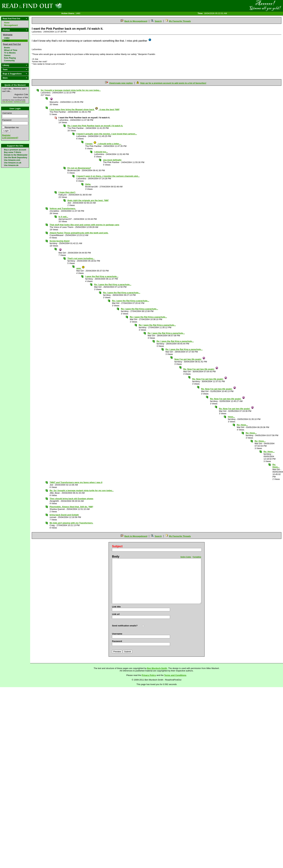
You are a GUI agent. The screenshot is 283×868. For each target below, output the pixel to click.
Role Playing (10, 58)
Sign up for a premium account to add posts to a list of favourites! (173, 83)
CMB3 (7, 41)
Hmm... (231, 417)
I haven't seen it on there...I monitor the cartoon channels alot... (108, 176)
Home (7, 23)
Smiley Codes (186, 557)
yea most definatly (112, 160)
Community (9, 61)
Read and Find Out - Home (49, 6)
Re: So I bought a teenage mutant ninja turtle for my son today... (82, 490)
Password (7, 120)
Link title (116, 607)
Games (7, 55)
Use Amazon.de (11, 165)
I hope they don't (67, 192)
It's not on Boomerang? (79, 168)
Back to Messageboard (136, 21)
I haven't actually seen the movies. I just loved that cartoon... (107, 134)
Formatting (197, 557)
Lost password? (10, 138)
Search (158, 21)
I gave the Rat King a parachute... (102, 276)
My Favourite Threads (180, 21)
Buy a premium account (15, 150)
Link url (116, 614)
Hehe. (88, 184)
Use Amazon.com (12, 160)
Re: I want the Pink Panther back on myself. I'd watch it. (95, 126)
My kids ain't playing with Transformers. (71, 523)
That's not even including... (81, 258)
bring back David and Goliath (64, 515)
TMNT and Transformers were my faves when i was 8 (76, 482)
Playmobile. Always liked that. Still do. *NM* (71, 507)
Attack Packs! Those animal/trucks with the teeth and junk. (79, 233)
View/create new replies (121, 83)
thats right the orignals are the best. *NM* (88, 200)
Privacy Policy (149, 675)
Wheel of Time (11, 50)
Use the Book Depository (16, 158)
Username (7, 113)
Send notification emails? (125, 626)
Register (6, 135)
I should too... (101, 152)
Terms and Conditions (175, 675)
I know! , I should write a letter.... (103, 144)
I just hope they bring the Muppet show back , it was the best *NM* (85, 109)
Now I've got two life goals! (190, 359)
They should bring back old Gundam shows (71, 499)
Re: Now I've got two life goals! (201, 369)
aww (81, 268)
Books (7, 48)
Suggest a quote (20, 102)
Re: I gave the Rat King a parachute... (113, 284)
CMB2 (7, 38)
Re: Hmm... (242, 425)
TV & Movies (10, 53)
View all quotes (7, 102)
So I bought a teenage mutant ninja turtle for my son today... (71, 90)
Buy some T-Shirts (13, 152)
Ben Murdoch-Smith (157, 668)
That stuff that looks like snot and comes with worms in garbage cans (84, 225)
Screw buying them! (60, 241)
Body (116, 557)
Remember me (12, 127)
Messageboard (11, 25)
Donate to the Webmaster (16, 155)
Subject (117, 546)
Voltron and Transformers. (63, 208)
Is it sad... (63, 217)
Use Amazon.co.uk (13, 163)
